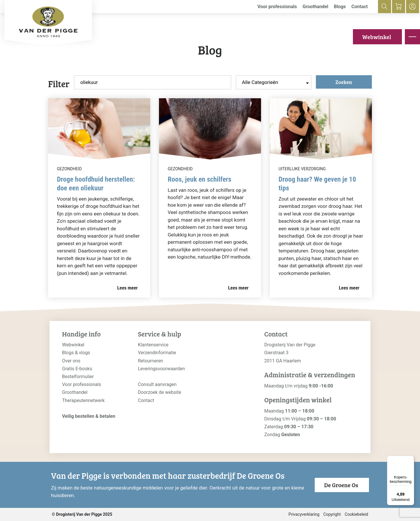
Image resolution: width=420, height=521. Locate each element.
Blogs (340, 7)
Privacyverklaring (304, 514)
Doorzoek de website (160, 392)
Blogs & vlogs (76, 353)
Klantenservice (153, 345)
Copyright (332, 514)
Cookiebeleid (356, 514)
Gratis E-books (77, 369)
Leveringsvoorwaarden (161, 369)
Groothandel (315, 7)
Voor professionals (277, 7)
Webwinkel (377, 37)
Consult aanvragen (157, 384)
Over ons (71, 361)
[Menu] (411, 459)
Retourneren (151, 361)
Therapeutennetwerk (83, 400)
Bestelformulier (78, 377)
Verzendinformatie (157, 353)
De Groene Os (341, 485)
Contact (360, 7)
